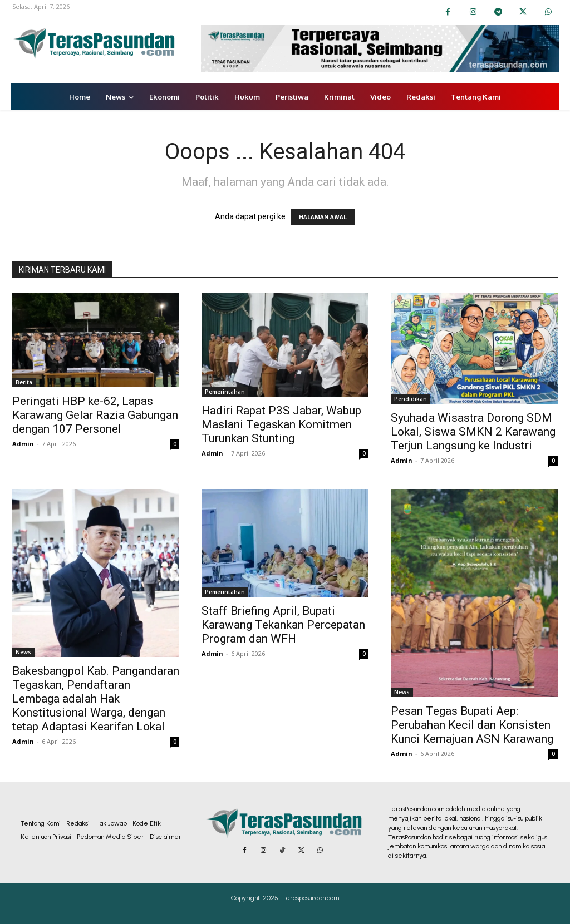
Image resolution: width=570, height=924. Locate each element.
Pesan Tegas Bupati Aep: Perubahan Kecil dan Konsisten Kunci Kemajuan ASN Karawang (472, 725)
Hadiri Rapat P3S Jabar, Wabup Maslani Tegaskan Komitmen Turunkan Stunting (281, 424)
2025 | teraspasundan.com (301, 898)
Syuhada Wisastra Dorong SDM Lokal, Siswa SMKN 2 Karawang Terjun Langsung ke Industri (473, 432)
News (23, 652)
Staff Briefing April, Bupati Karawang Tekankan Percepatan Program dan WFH (283, 625)
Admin (23, 444)
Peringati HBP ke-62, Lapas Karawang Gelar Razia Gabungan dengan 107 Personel (95, 415)
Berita (24, 382)
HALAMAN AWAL (323, 217)
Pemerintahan (225, 392)
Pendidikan (411, 399)
